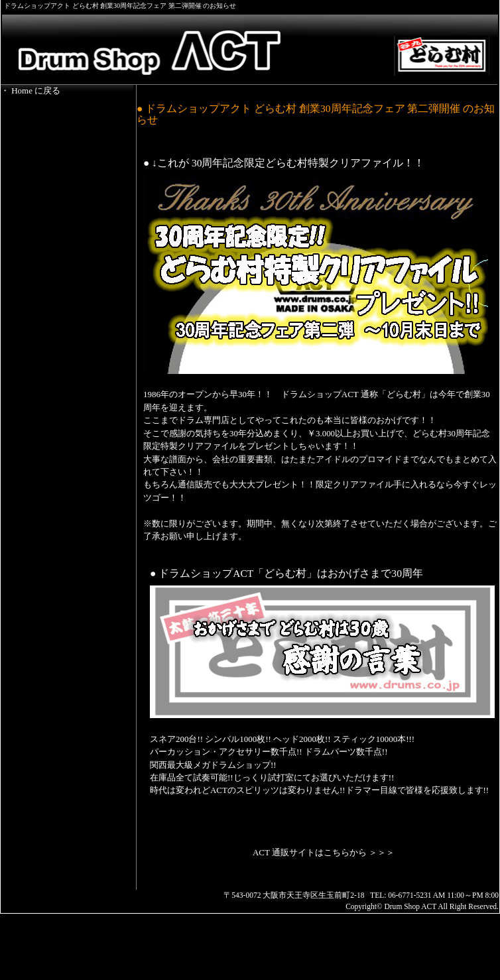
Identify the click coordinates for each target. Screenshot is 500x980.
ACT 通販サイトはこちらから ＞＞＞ (324, 852)
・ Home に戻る (31, 91)
